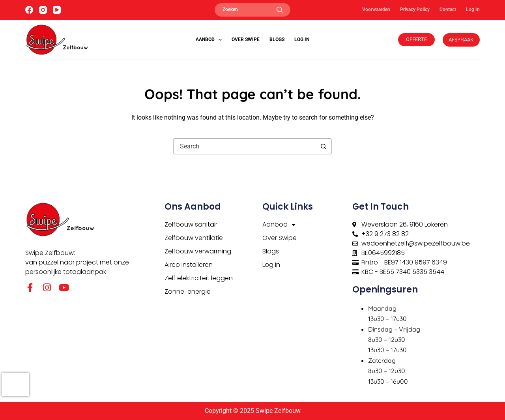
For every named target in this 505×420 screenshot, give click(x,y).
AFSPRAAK (461, 39)
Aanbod (210, 40)
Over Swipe (246, 39)
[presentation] (15, 384)
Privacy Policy (415, 9)
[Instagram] (43, 10)
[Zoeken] (252, 10)
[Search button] (323, 146)
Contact (448, 9)
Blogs (277, 39)
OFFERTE (416, 39)
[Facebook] (29, 10)
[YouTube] (57, 10)
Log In (473, 9)
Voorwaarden (376, 9)
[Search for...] (245, 146)
